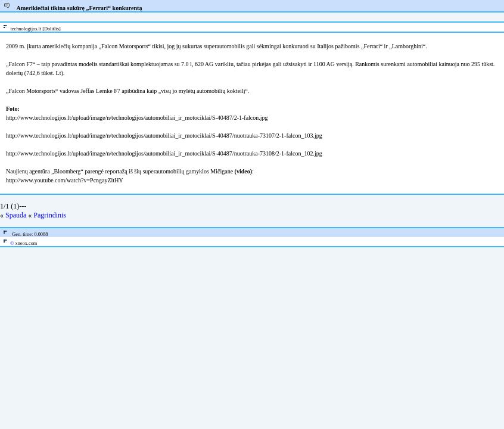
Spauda (16, 215)
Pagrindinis (50, 215)
